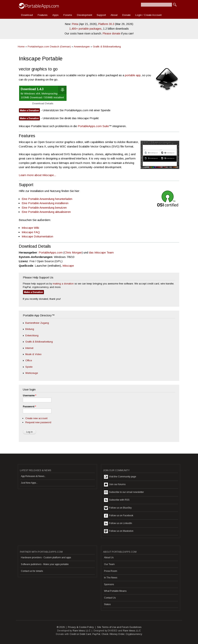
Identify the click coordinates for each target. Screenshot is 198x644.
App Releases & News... (33, 476)
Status (107, 604)
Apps (55, 15)
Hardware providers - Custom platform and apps (46, 558)
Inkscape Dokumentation (37, 236)
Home (21, 47)
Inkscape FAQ (31, 232)
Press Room (111, 571)
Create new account (36, 418)
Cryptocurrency (134, 634)
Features (43, 15)
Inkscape (68, 266)
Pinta (75, 24)
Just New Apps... (29, 483)
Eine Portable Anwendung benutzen (44, 208)
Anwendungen (82, 47)
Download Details (43, 103)
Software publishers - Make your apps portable (45, 564)
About (114, 15)
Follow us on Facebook (119, 516)
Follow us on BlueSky (118, 508)
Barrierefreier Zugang (37, 323)
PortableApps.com (51, 252)
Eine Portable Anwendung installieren (45, 203)
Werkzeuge (32, 373)
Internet (29, 348)
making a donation (63, 284)
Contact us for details (32, 571)
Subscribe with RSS (117, 500)
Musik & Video (33, 354)
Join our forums (115, 485)
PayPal (96, 634)
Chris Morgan (73, 252)
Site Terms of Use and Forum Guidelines (119, 627)
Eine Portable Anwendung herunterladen (47, 199)
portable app (133, 75)
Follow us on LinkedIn (118, 523)
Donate (126, 15)
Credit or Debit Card (80, 634)
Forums (68, 15)
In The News (111, 578)
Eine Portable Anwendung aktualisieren (46, 212)
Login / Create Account (148, 15)
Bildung (30, 329)
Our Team (109, 564)
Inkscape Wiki (30, 228)
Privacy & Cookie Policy (81, 627)
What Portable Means (115, 591)
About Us (109, 558)
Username (29, 396)
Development (84, 15)
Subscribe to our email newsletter (124, 492)
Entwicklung (32, 335)
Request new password (38, 422)
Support (101, 15)
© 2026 (61, 627)
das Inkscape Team (101, 252)
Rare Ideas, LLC (82, 631)
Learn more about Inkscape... (37, 175)
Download (27, 15)
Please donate (112, 33)
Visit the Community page (120, 477)
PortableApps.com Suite (93, 126)
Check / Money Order (113, 634)
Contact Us (110, 598)
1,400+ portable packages (85, 29)
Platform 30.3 (106, 24)
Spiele (29, 367)
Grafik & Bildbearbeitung (107, 47)
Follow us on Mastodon (119, 531)
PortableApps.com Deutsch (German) (49, 47)
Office (29, 360)
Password (29, 407)
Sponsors (109, 584)
